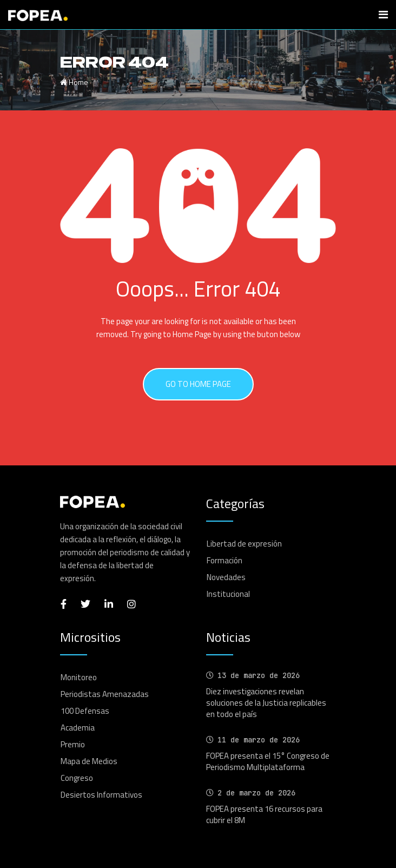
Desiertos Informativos (101, 795)
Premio (73, 744)
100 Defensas (85, 711)
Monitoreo (79, 677)
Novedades (226, 577)
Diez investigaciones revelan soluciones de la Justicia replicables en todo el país (266, 703)
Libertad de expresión (244, 544)
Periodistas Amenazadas (105, 694)
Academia (78, 728)
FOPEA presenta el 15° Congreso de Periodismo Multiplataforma (268, 761)
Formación (225, 560)
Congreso (77, 778)
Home (74, 82)
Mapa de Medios (89, 761)
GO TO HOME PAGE (198, 384)
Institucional (228, 594)
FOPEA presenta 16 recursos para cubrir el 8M (264, 814)
